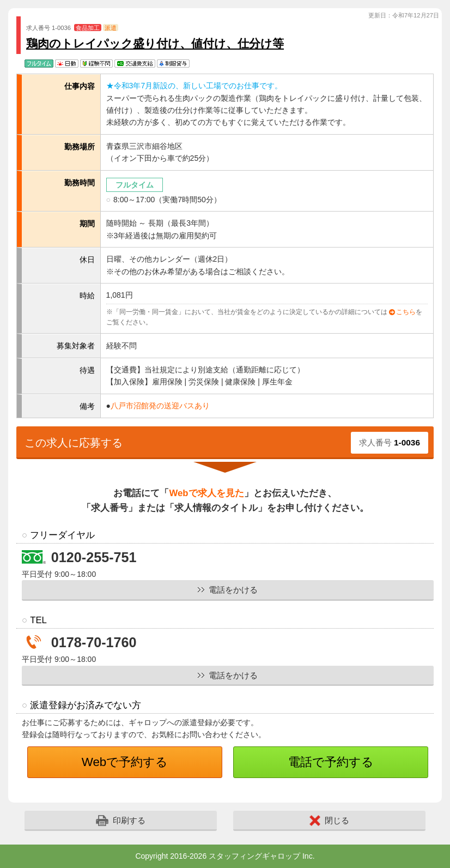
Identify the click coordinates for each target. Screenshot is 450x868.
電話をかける (233, 590)
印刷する (121, 821)
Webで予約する (125, 762)
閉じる (329, 821)
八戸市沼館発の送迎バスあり (160, 406)
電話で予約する (331, 762)
